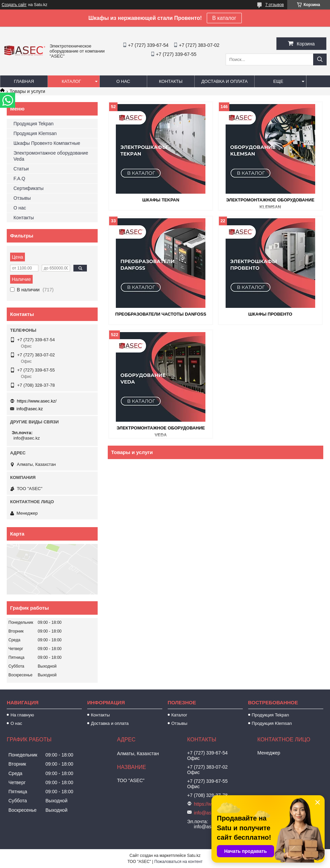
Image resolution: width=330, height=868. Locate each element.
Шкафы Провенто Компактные (47, 143)
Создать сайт (14, 5)
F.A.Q (19, 179)
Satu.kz (194, 856)
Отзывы (22, 198)
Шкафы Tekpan (161, 200)
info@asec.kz (30, 409)
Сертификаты (28, 188)
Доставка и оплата (224, 81)
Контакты (171, 81)
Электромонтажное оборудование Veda (51, 156)
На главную (22, 715)
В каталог (224, 18)
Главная (24, 81)
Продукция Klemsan (35, 133)
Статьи (21, 169)
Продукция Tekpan (34, 124)
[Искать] (320, 59)
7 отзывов (275, 5)
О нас (123, 81)
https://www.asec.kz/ (37, 401)
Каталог (71, 81)
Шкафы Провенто (270, 314)
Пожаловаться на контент (178, 862)
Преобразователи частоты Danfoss (161, 314)
